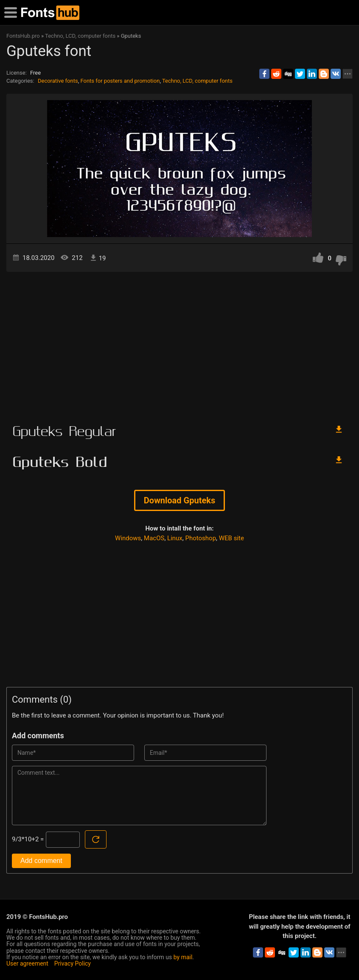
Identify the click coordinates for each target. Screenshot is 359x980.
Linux (175, 538)
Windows (128, 538)
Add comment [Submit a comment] (41, 861)
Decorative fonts (58, 81)
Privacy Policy (73, 963)
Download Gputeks (179, 500)
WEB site (231, 538)
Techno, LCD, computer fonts (197, 81)
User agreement (27, 963)
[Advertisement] (179, 344)
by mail (183, 957)
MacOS (154, 538)
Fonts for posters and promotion (120, 81)
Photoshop (201, 538)
